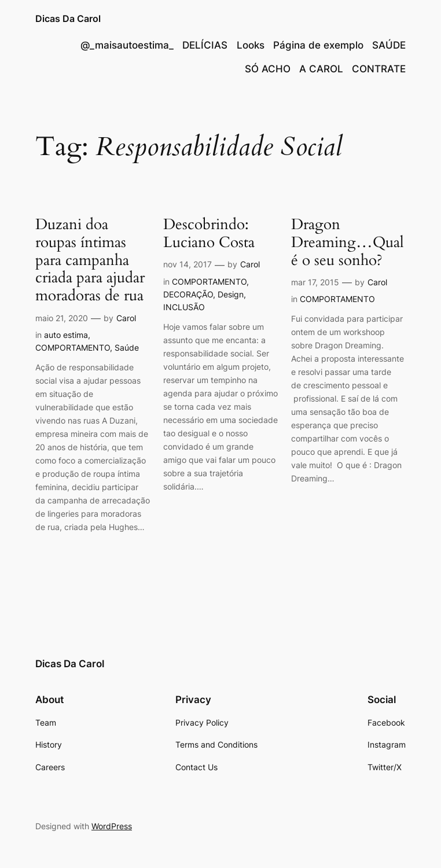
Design (231, 294)
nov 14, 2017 (188, 264)
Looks (251, 45)
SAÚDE (389, 45)
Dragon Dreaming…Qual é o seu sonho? (348, 242)
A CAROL (321, 69)
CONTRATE (379, 69)
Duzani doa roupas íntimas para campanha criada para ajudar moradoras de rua (90, 260)
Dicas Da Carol (68, 19)
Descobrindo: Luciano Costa (209, 234)
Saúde (127, 347)
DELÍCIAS (205, 45)
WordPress (112, 826)
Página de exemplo (318, 45)
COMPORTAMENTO (73, 347)
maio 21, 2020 (62, 318)
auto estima (66, 335)
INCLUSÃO (184, 307)
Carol (126, 318)
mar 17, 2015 (315, 282)
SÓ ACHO (268, 69)
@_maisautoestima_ (127, 45)
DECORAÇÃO (188, 294)
